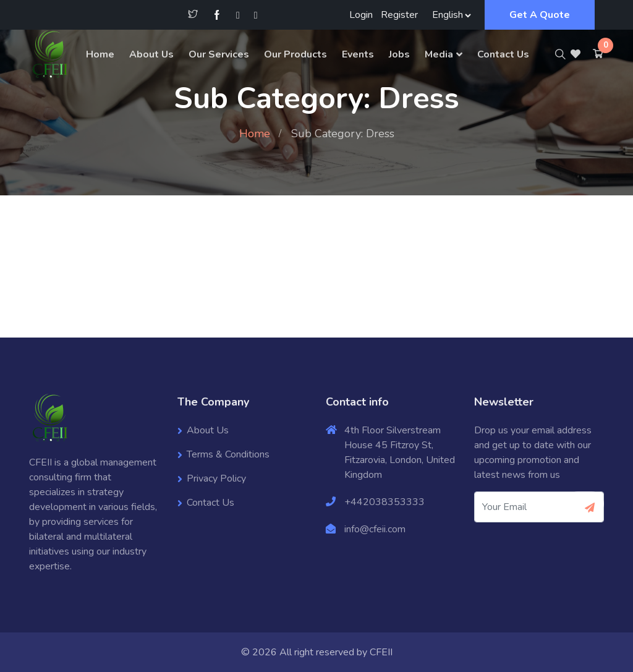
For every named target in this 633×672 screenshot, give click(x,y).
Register (399, 15)
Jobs (399, 54)
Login (361, 15)
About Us (151, 54)
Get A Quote (540, 15)
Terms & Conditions (228, 454)
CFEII (381, 652)
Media (439, 54)
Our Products (295, 54)
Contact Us (503, 54)
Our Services (219, 54)
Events (358, 54)
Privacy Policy (216, 478)
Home (100, 54)
